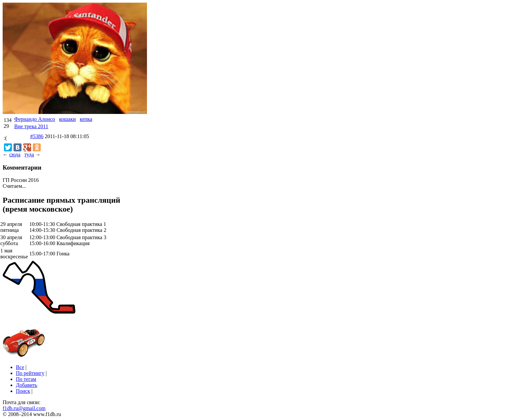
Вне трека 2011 (31, 126)
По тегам (26, 379)
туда (29, 155)
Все (20, 367)
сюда (15, 155)
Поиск (23, 391)
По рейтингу (30, 373)
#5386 (37, 136)
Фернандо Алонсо (35, 119)
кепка (86, 119)
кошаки (67, 119)
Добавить (27, 385)
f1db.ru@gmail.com (24, 408)
